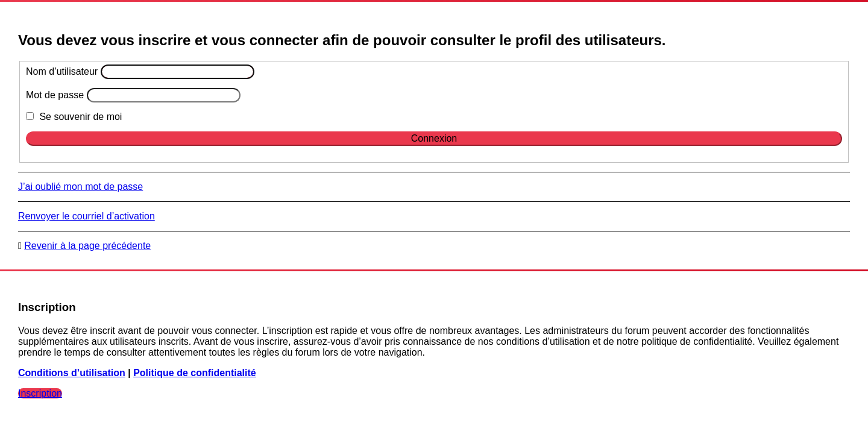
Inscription (40, 393)
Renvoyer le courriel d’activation (86, 216)
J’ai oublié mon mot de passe (80, 187)
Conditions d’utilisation (72, 373)
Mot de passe (55, 95)
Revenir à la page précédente (87, 246)
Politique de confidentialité (195, 373)
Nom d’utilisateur (62, 71)
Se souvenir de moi (74, 117)
